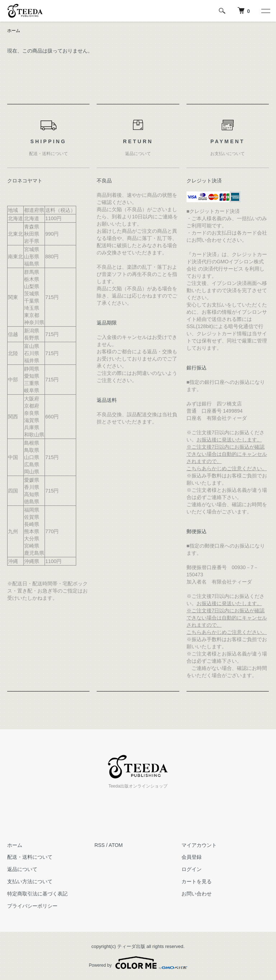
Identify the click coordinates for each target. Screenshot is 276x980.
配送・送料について (30, 857)
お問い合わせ (197, 894)
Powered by (138, 963)
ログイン (192, 869)
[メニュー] (265, 11)
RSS (100, 845)
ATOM (116, 845)
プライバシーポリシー (32, 906)
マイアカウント (199, 845)
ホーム (14, 31)
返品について (22, 869)
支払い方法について (30, 881)
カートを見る (197, 881)
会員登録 (192, 857)
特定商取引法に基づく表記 (37, 894)
